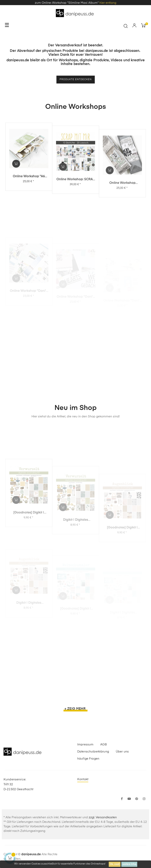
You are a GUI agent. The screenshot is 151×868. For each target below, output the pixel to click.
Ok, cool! (115, 864)
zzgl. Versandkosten (103, 817)
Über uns (122, 752)
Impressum (85, 745)
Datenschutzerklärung (93, 752)
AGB (103, 745)
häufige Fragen (88, 759)
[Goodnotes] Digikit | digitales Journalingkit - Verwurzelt (29, 540)
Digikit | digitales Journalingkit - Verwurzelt (75, 544)
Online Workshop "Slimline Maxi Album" (122, 204)
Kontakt (83, 779)
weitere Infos (129, 864)
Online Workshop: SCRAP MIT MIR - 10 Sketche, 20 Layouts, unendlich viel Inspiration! (76, 198)
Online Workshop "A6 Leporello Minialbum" (29, 192)
